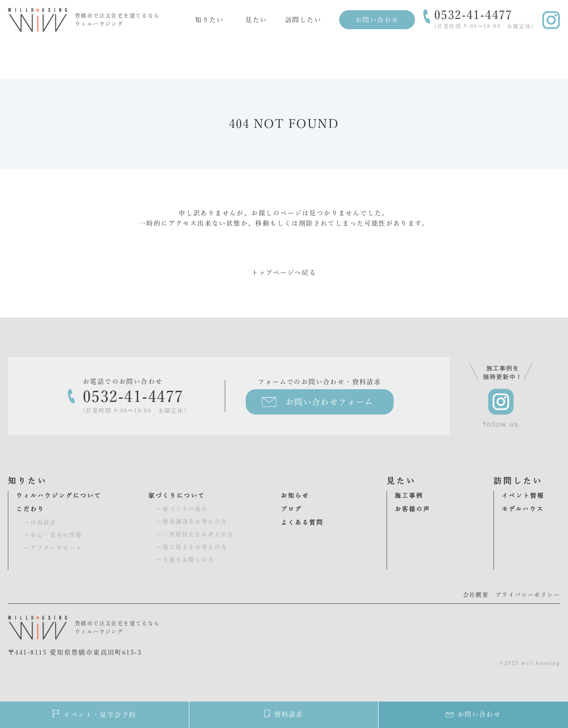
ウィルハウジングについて (59, 496)
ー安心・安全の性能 (53, 535)
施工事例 (409, 496)
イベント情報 (523, 496)
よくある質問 (302, 522)
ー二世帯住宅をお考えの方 (195, 534)
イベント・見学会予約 (94, 714)
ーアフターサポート (53, 548)
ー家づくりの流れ (182, 509)
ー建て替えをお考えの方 (192, 547)
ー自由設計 (40, 522)
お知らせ (295, 496)
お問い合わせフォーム (330, 402)
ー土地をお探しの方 (185, 560)
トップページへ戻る (284, 273)
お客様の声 (413, 509)
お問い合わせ (377, 20)
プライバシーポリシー (528, 595)
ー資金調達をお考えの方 (192, 521)
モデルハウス (523, 509)
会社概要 (476, 595)
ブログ (291, 509)
